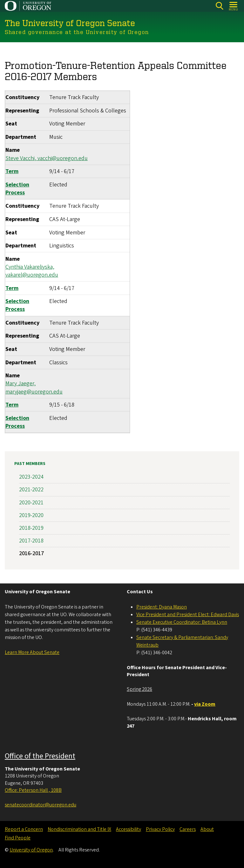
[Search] (219, 6)
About (207, 829)
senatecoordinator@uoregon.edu (41, 805)
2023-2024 (31, 477)
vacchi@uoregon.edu (63, 158)
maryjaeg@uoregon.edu (34, 391)
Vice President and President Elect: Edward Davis (188, 615)
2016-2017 (31, 553)
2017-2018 (31, 541)
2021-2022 (31, 490)
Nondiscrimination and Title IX (79, 829)
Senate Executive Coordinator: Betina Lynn (182, 622)
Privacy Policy (160, 829)
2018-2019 (31, 528)
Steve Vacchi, (21, 158)
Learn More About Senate (32, 652)
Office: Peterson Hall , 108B (33, 790)
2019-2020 (31, 515)
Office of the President (40, 756)
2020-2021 (31, 502)
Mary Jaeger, (20, 384)
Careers (188, 829)
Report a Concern (24, 829)
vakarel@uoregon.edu (32, 275)
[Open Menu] (234, 6)
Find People (18, 838)
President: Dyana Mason (162, 607)
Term (12, 171)
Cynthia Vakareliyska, (30, 267)
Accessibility (129, 829)
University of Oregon (31, 850)
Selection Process (17, 188)
